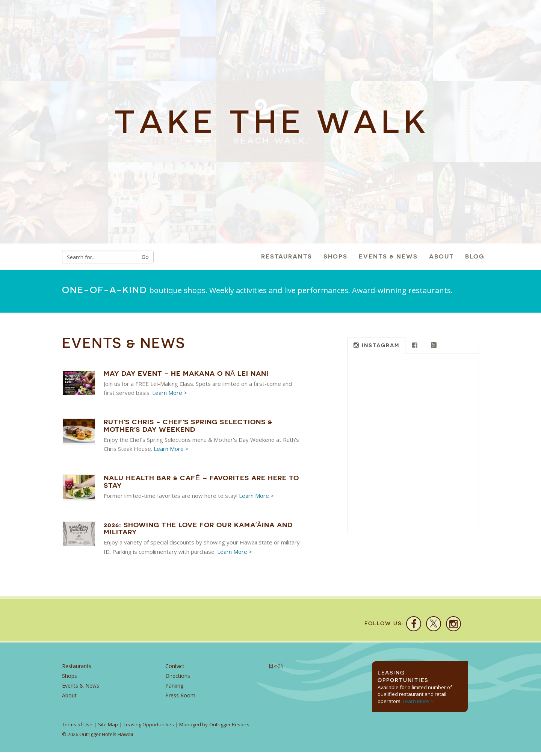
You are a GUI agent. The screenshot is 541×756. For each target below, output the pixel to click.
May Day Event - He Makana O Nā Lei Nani (186, 373)
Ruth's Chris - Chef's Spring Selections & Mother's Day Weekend (188, 426)
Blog (475, 256)
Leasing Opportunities (149, 728)
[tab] (376, 345)
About (441, 256)
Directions (178, 679)
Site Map (108, 728)
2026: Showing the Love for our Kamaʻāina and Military (198, 528)
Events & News (388, 256)
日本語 (276, 669)
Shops (335, 256)
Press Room (180, 699)
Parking (174, 689)
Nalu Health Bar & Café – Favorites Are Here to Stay (201, 482)
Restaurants (287, 256)
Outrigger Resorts (229, 728)
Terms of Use (77, 728)
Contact (175, 669)
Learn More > (170, 393)
